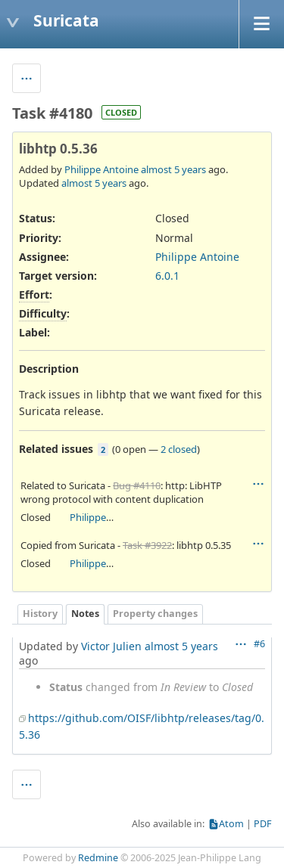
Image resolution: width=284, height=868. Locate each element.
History (40, 614)
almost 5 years (173, 169)
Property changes (155, 614)
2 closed (179, 449)
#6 (259, 644)
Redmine (98, 858)
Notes (85, 614)
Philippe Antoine (101, 169)
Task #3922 (147, 545)
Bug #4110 (137, 485)
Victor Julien (111, 646)
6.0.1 (167, 276)
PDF (263, 824)
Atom (231, 824)
